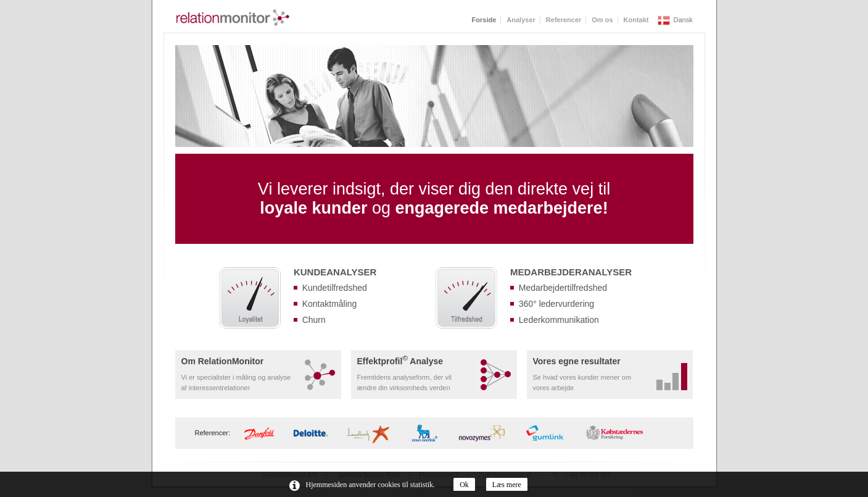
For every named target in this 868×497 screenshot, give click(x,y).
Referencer (564, 20)
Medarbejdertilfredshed (563, 288)
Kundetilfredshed (335, 288)
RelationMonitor (233, 18)
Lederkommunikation (559, 320)
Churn (314, 320)
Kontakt (636, 20)
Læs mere (507, 485)
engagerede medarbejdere (498, 208)
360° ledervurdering (556, 304)
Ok (464, 485)
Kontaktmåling (330, 304)
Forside (484, 20)
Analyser (521, 20)
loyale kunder (313, 208)
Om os (602, 20)
